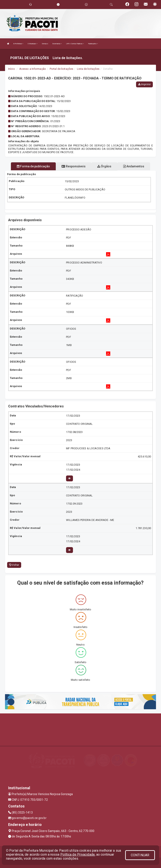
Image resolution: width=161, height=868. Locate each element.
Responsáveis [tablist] (73, 166)
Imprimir (144, 84)
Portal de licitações (61, 69)
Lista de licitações (88, 69)
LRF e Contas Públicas (75, 44)
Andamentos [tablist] (134, 166)
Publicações (93, 44)
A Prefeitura (18, 44)
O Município (33, 44)
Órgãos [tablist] (104, 166)
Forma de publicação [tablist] (33, 166)
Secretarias (57, 44)
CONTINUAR (140, 855)
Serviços (45, 44)
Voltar (14, 565)
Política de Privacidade (78, 854)
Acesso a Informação (33, 69)
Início (12, 69)
